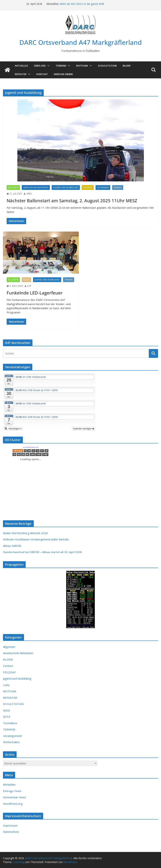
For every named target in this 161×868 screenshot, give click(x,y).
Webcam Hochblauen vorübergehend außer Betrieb (36, 539)
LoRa (6, 685)
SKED (6, 710)
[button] (48, 66)
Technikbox (103, 188)
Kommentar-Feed (14, 797)
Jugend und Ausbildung (66, 188)
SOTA (7, 717)
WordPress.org (13, 804)
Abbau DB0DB (12, 546)
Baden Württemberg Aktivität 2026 (25, 533)
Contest (8, 666)
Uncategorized (12, 736)
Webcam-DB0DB (63, 74)
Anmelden (9, 784)
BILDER (26, 280)
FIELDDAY (9, 672)
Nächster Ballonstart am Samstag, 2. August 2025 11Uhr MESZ (72, 200)
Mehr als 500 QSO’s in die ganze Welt (82, 4)
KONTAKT (42, 74)
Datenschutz (11, 832)
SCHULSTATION (107, 66)
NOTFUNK (82, 66)
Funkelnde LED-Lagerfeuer (35, 293)
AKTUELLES (21, 66)
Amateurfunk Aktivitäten (36, 188)
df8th (29, 194)
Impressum (10, 825)
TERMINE (61, 66)
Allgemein (13, 188)
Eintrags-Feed (12, 791)
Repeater (21, 74)
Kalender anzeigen (84, 429)
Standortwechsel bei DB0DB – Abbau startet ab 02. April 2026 (42, 552)
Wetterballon (11, 742)
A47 (29, 286)
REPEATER (88, 188)
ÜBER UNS (40, 66)
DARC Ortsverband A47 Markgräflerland (81, 42)
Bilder (127, 66)
